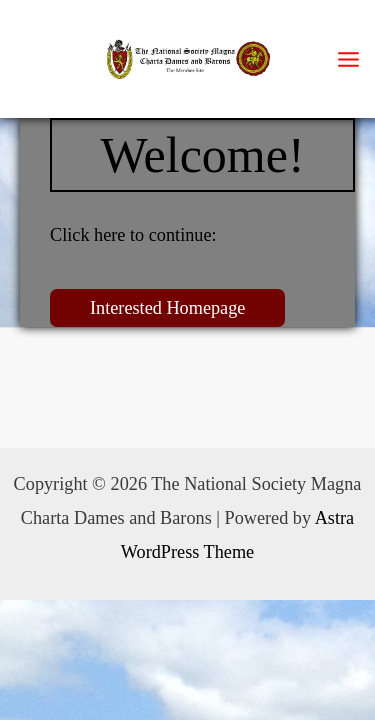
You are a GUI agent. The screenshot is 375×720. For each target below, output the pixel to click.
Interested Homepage (167, 308)
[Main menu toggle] (349, 59)
